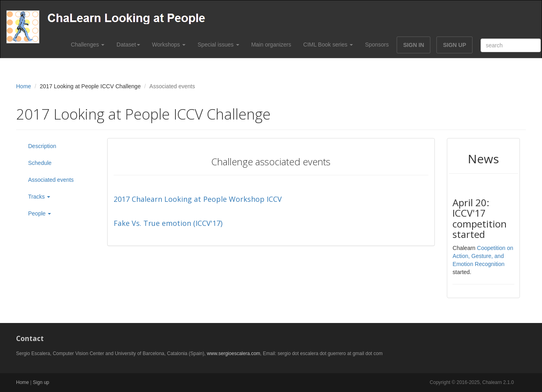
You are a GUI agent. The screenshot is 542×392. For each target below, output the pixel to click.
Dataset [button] (128, 45)
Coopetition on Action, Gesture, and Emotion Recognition (483, 256)
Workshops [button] (169, 45)
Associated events (51, 180)
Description (42, 146)
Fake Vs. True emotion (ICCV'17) (168, 223)
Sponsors (377, 45)
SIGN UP (454, 45)
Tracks (39, 197)
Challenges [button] (88, 45)
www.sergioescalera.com (233, 353)
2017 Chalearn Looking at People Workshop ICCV (198, 199)
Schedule (40, 163)
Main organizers (271, 45)
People (40, 213)
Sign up (41, 382)
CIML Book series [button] (328, 45)
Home (23, 86)
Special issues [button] (218, 45)
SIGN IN (414, 45)
